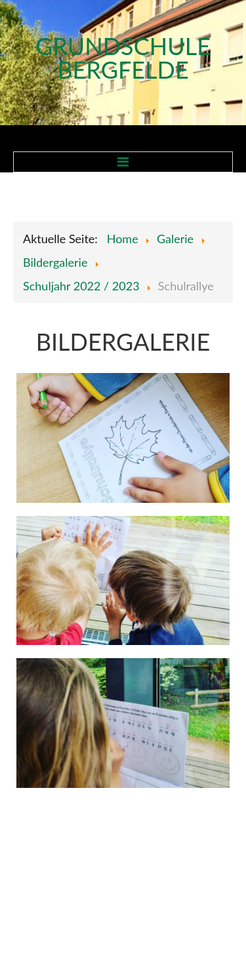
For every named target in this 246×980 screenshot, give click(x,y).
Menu (123, 162)
